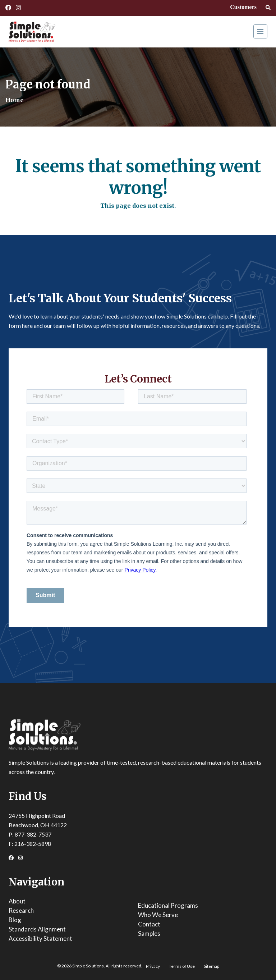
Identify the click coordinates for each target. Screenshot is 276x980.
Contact (149, 924)
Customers (243, 7)
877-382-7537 (33, 834)
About (17, 901)
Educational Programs (168, 905)
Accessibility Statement (40, 938)
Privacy (153, 966)
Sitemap (211, 966)
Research (21, 910)
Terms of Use (182, 966)
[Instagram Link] (18, 8)
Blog (15, 920)
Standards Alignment (37, 929)
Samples (149, 933)
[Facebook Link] (8, 8)
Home (15, 100)
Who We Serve (158, 915)
